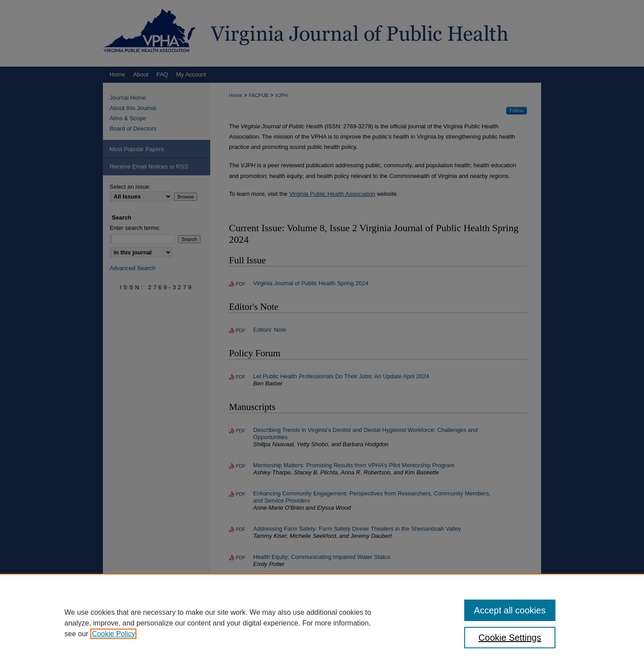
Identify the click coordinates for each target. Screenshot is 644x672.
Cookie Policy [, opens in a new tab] (113, 634)
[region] (322, 623)
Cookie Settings (510, 638)
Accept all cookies (510, 610)
